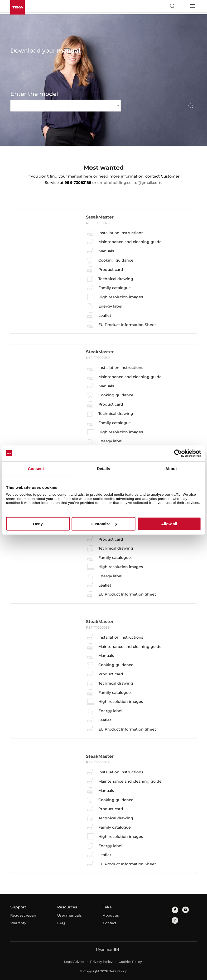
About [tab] (171, 468)
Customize (104, 524)
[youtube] (186, 910)
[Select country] (182, 6)
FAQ (61, 923)
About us (111, 915)
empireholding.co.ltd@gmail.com (129, 183)
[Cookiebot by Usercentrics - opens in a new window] (178, 453)
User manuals (69, 915)
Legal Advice (74, 962)
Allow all (169, 524)
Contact (110, 923)
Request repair (23, 915)
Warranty (18, 923)
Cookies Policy (130, 962)
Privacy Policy (101, 962)
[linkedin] (175, 920)
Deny (38, 524)
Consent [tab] (36, 468)
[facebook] (175, 910)
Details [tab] (104, 468)
